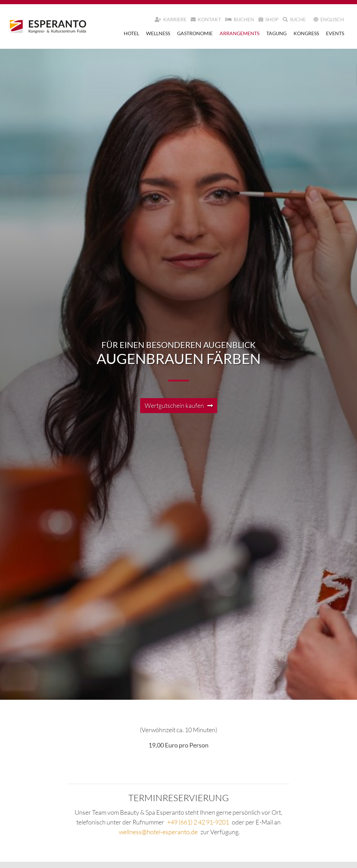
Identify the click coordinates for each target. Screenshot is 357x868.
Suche (294, 19)
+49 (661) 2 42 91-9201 (198, 822)
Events (335, 33)
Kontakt (206, 19)
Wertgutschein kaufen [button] (174, 405)
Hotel (131, 33)
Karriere (171, 19)
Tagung (276, 33)
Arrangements (240, 33)
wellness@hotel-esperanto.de (158, 832)
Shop (268, 19)
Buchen (240, 19)
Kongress (306, 33)
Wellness (158, 33)
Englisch (329, 19)
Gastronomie (195, 33)
